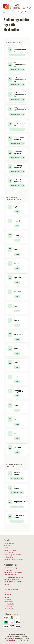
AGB (5, 592)
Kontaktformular (9, 543)
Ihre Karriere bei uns (10, 550)
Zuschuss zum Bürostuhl (11, 579)
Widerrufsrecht (8, 602)
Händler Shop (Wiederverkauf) (13, 555)
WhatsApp (7, 545)
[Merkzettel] (22, 12)
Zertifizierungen (9, 609)
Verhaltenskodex (9, 604)
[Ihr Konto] (26, 12)
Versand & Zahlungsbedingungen (14, 577)
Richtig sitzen (8, 570)
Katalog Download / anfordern (13, 559)
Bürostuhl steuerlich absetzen (13, 582)
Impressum (7, 599)
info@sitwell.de (10, 640)
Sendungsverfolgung (10, 575)
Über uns (6, 548)
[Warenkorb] (30, 12)
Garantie (6, 597)
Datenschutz (8, 595)
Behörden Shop (8, 557)
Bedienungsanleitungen (11, 568)
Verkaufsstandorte (9, 552)
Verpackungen (8, 606)
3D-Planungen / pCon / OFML (13, 572)
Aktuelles (7, 584)
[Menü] (4, 12)
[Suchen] (18, 12)
